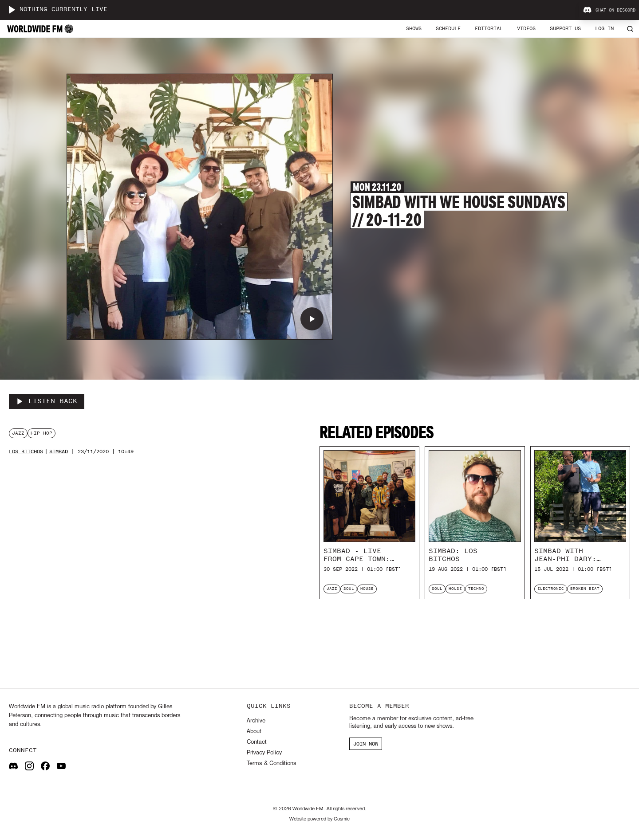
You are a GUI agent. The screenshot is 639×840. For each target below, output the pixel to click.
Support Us (565, 28)
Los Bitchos (26, 452)
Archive (256, 721)
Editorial (489, 28)
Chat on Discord (609, 10)
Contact (257, 742)
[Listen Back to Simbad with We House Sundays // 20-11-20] (47, 401)
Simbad (59, 452)
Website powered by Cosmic (319, 819)
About (254, 732)
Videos (526, 28)
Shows (414, 28)
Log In (604, 28)
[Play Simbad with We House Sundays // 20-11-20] (312, 319)
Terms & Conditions (271, 763)
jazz (18, 433)
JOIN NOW (366, 744)
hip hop (41, 433)
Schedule (448, 28)
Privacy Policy (264, 753)
